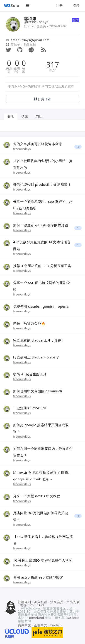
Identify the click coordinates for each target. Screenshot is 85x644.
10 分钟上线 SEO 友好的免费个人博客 (43, 560)
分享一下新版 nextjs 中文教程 (37, 496)
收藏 (24, 70)
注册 (59, 6)
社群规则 (24, 602)
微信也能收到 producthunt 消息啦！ (42, 184)
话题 (25, 117)
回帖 (39, 117)
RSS (33, 605)
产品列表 (73, 602)
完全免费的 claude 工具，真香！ (39, 340)
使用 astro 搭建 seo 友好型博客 (38, 577)
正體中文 (41, 625)
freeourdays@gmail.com (28, 40)
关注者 (9, 70)
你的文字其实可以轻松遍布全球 (38, 144)
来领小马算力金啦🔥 (29, 323)
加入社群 (41, 602)
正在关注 (17, 70)
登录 (76, 6)
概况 (11, 117)
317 (53, 65)
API (41, 605)
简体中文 (24, 625)
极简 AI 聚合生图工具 (30, 374)
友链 (23, 605)
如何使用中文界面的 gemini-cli (38, 391)
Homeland (36, 618)
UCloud (74, 618)
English (56, 625)
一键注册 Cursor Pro (30, 408)
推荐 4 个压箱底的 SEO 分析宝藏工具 (42, 266)
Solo (12, 5)
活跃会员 (57, 602)
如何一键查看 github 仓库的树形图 (41, 225)
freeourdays (22, 149)
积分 (53, 70)
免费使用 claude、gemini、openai (41, 306)
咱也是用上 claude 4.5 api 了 (36, 357)
